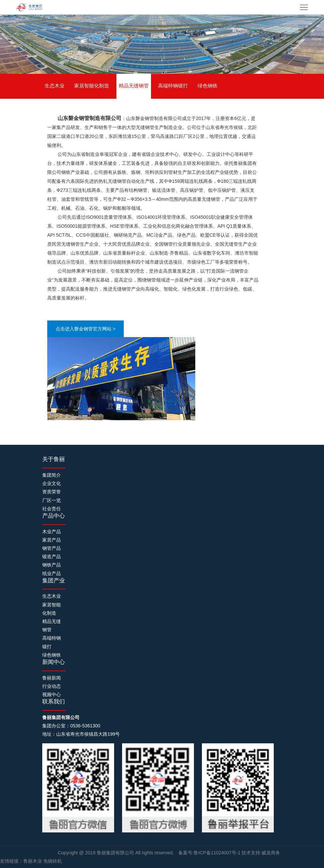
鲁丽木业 (33, 861)
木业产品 (52, 532)
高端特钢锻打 (173, 86)
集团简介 (52, 475)
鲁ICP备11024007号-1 (217, 853)
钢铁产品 (52, 565)
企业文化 (52, 483)
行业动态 (52, 686)
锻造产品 (52, 557)
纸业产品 (52, 573)
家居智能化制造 (92, 86)
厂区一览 (52, 500)
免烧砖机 (53, 861)
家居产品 (52, 540)
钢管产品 (52, 548)
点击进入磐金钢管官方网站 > (85, 329)
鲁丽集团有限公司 (116, 853)
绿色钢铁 (208, 86)
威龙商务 (271, 853)
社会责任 (52, 509)
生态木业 (55, 86)
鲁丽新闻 (52, 678)
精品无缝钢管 (134, 86)
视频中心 (52, 694)
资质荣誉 (52, 492)
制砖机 (51, 853)
